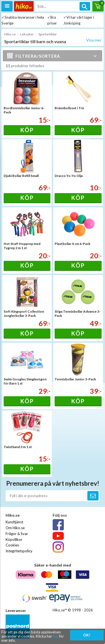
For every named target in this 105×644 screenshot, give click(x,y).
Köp (27, 130)
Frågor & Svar (17, 534)
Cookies (12, 545)
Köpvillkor (14, 539)
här (56, 636)
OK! (87, 635)
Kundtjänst (14, 522)
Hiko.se (10, 34)
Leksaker (27, 34)
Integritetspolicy (19, 551)
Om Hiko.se (15, 528)
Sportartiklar (48, 34)
